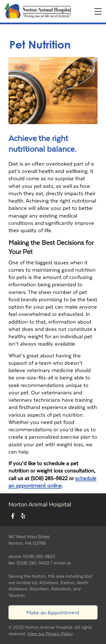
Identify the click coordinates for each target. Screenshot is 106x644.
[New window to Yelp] (23, 516)
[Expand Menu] (98, 11)
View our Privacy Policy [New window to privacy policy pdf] (50, 634)
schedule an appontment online (52, 482)
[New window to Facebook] (13, 516)
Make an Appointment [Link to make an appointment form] (53, 612)
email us (62, 563)
